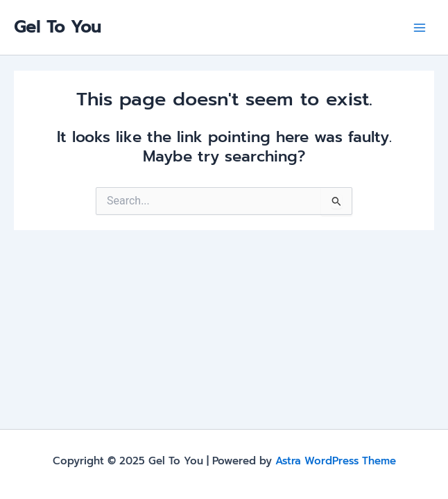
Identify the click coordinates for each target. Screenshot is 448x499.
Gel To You (58, 27)
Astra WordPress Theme (336, 461)
